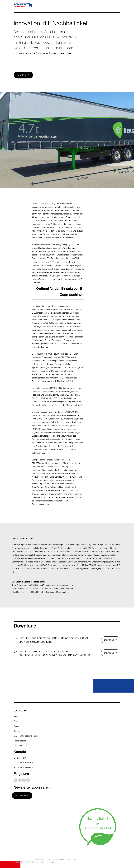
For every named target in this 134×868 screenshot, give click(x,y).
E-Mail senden (20, 758)
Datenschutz (39, 859)
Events (17, 721)
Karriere (17, 731)
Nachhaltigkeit (20, 741)
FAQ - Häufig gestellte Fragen (26, 736)
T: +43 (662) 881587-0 (23, 763)
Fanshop (17, 726)
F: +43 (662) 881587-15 (23, 768)
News (16, 716)
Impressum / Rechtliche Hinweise (63, 859)
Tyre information (20, 746)
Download (22, 75)
